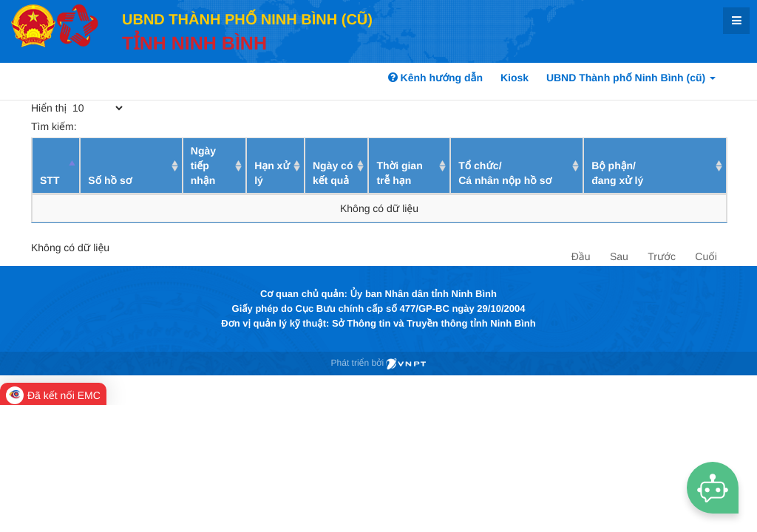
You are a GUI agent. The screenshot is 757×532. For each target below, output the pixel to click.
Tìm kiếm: (139, 126)
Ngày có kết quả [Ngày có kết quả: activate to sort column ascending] (333, 173)
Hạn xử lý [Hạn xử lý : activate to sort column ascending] (272, 173)
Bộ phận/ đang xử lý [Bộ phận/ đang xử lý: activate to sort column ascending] (617, 173)
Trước (662, 256)
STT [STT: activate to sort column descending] (50, 180)
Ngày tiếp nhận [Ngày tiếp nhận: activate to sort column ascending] (203, 166)
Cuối (706, 256)
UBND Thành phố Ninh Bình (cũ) (631, 78)
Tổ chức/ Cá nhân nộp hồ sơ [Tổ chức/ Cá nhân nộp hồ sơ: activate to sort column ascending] (505, 173)
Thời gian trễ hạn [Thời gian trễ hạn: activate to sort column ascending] (399, 173)
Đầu (581, 256)
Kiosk (515, 78)
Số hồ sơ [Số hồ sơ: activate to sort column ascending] (110, 180)
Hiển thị (78, 108)
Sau (619, 256)
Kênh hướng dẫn (435, 78)
